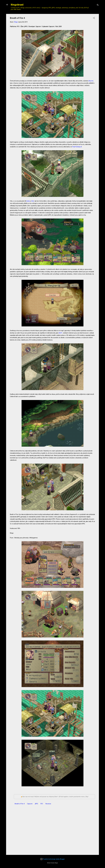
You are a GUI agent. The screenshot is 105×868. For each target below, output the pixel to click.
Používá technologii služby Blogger (52, 859)
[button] (94, 18)
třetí (33, 201)
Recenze (48, 804)
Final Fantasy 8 (77, 147)
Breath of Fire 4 (20, 804)
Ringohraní (17, 5)
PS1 (42, 804)
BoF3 (60, 333)
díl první (91, 81)
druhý (28, 201)
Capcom (30, 804)
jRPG (36, 804)
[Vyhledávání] (98, 5)
